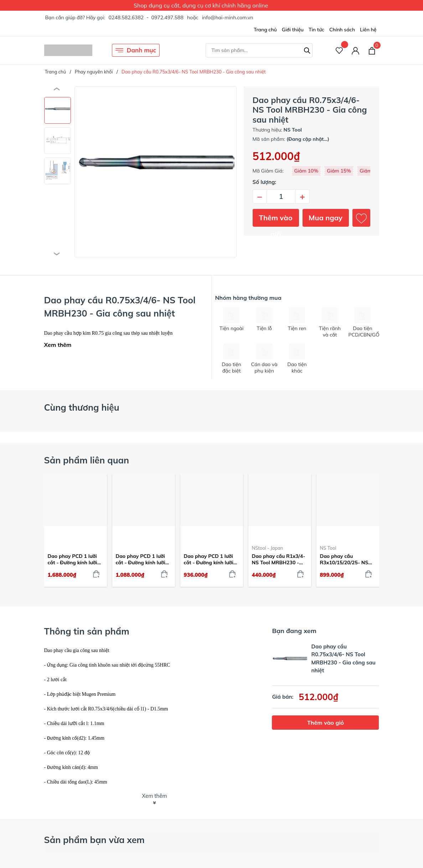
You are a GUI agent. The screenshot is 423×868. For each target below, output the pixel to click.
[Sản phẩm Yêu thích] (339, 50)
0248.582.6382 (126, 17)
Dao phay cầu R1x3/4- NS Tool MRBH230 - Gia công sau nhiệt (279, 559)
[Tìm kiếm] (307, 50)
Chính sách (342, 30)
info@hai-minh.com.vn (228, 17)
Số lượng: (265, 182)
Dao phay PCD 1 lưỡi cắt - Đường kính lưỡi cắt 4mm (141, 559)
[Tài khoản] (355, 50)
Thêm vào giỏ (276, 220)
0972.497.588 (167, 17)
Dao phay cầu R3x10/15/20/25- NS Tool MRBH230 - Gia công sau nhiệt (344, 559)
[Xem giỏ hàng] (372, 50)
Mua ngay (326, 218)
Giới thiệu (293, 30)
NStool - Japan (268, 548)
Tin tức (316, 30)
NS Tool (328, 548)
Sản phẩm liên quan (87, 460)
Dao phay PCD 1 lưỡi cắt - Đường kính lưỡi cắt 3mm (209, 559)
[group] (156, 172)
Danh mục (136, 50)
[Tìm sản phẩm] (259, 50)
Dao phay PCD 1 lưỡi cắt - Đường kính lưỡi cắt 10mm (73, 559)
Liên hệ (368, 30)
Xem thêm (58, 345)
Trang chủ (265, 30)
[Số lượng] (281, 196)
